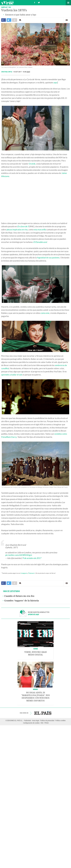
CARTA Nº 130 (6, 7)
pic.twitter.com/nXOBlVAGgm (19, 555)
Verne (7, 3)
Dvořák (32, 164)
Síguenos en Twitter (39, 2)
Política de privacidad (47, 720)
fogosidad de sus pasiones (48, 258)
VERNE (35, 649)
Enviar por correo (67, 20)
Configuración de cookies (31, 723)
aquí (55, 82)
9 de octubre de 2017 (32, 558)
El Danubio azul (40, 242)
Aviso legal (36, 720)
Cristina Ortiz (7, 72)
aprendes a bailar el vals (12, 375)
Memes (35, 689)
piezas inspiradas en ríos (17, 230)
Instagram (24, 573)
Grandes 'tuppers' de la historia (22, 601)
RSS (42, 723)
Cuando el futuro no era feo (19, 596)
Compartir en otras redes (15, 20)
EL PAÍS (43, 713)
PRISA (47, 723)
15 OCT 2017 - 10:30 (22, 72)
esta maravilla (40, 230)
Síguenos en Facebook (35, 2)
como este (45, 313)
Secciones (68, 3)
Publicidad (27, 720)
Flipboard (31, 573)
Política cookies (60, 720)
